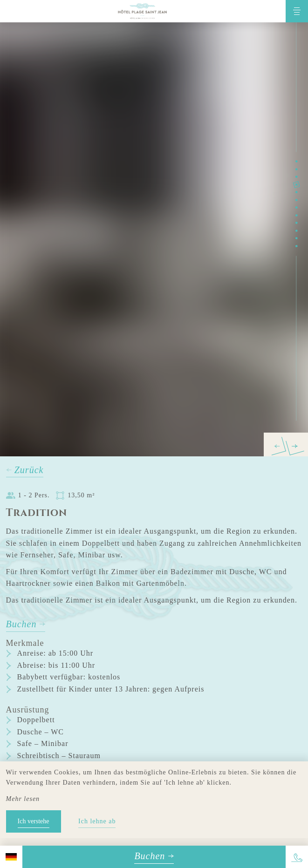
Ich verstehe (34, 821)
